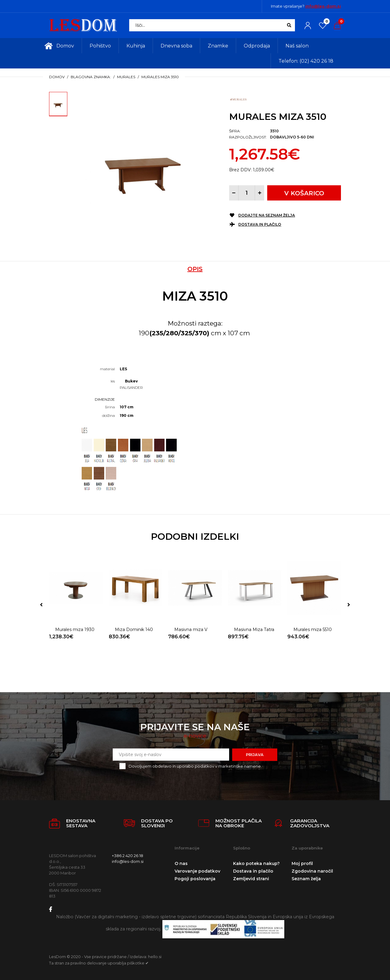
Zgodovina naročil (312, 871)
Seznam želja (306, 879)
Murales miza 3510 (160, 77)
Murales (126, 77)
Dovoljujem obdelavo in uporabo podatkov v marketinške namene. (195, 766)
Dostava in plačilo (260, 224)
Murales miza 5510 (313, 630)
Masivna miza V (191, 630)
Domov (57, 77)
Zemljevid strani (251, 879)
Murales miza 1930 (75, 630)
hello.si (155, 957)
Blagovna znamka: (91, 77)
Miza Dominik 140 (134, 630)
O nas (181, 863)
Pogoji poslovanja (195, 879)
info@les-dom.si (323, 6)
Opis (195, 269)
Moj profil (302, 863)
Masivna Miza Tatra (254, 630)
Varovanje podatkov (197, 871)
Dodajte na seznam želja (267, 215)
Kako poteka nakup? (256, 863)
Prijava (255, 755)
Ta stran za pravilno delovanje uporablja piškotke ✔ (99, 963)
